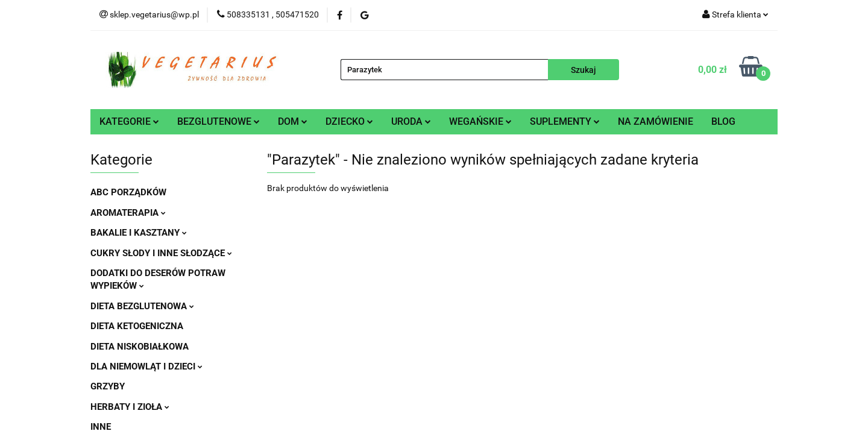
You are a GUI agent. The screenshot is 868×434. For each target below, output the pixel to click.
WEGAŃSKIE (480, 121)
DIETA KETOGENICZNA (137, 326)
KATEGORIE (129, 121)
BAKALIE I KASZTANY (139, 233)
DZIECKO (349, 121)
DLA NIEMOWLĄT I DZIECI (146, 366)
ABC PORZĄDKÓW (128, 192)
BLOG (723, 121)
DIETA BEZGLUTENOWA (142, 306)
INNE (101, 427)
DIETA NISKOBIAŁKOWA (140, 347)
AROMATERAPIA (128, 213)
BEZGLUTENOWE (219, 121)
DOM (293, 121)
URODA (411, 121)
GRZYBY (108, 386)
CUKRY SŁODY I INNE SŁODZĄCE (161, 253)
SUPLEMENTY (565, 121)
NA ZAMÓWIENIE (656, 121)
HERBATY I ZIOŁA (130, 407)
